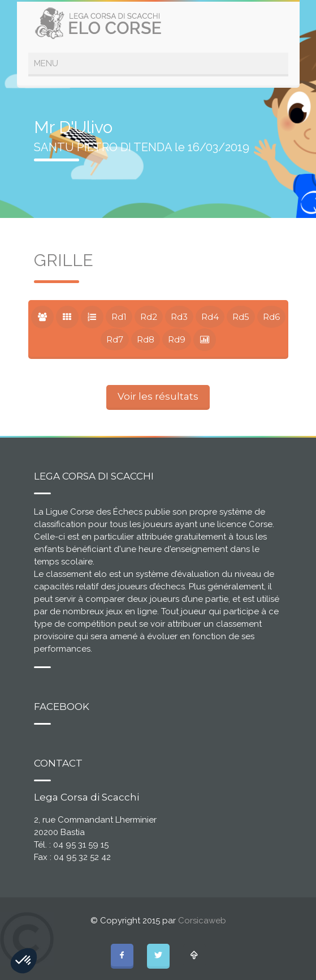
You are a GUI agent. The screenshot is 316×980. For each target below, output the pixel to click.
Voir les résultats (158, 396)
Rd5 (241, 317)
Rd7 (115, 339)
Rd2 (149, 317)
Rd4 (210, 317)
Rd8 (146, 339)
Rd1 (119, 317)
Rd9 (177, 339)
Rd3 (179, 317)
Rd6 (271, 317)
